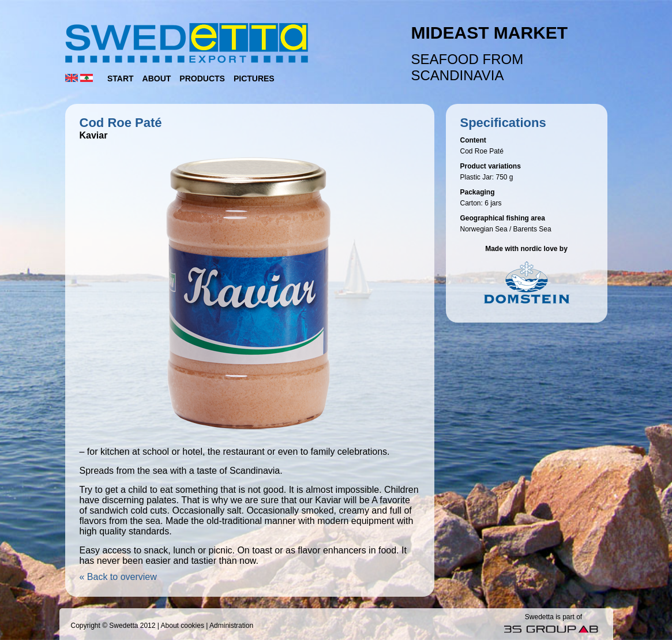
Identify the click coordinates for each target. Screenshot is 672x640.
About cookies (183, 626)
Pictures (254, 78)
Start (121, 78)
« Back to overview (118, 577)
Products (202, 78)
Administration (231, 626)
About (157, 78)
